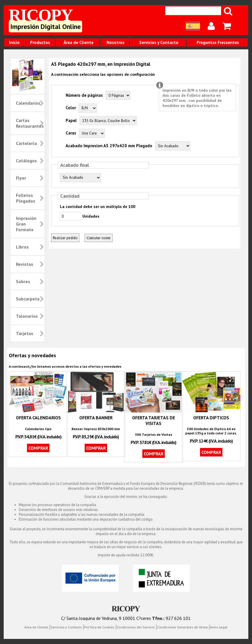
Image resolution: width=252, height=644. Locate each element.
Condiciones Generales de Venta (182, 627)
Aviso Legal (219, 627)
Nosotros (115, 42)
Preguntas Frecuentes (218, 42)
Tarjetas (25, 333)
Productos (40, 42)
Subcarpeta (28, 299)
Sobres (23, 281)
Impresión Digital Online (45, 27)
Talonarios (27, 316)
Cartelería (26, 143)
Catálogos (26, 161)
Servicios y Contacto (159, 42)
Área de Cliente (79, 42)
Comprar (38, 448)
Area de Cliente (36, 627)
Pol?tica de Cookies (99, 627)
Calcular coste (99, 238)
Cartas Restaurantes (30, 123)
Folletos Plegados (26, 198)
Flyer (21, 178)
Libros (22, 247)
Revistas (25, 264)
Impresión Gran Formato (26, 224)
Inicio (14, 42)
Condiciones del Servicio (136, 627)
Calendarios (28, 103)
